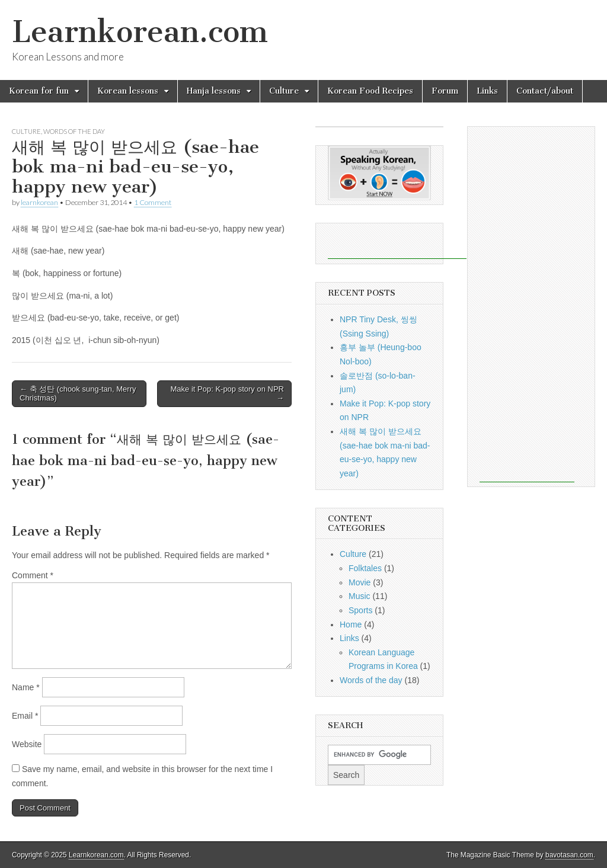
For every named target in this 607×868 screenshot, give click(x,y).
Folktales (365, 568)
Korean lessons (128, 91)
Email (25, 716)
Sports (360, 610)
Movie (360, 582)
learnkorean (39, 202)
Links (487, 91)
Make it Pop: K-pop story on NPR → (227, 394)
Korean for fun (39, 91)
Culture (284, 91)
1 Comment (153, 202)
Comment (33, 575)
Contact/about (545, 91)
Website (27, 744)
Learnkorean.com (140, 32)
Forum (445, 91)
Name (26, 687)
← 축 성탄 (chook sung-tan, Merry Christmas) (78, 394)
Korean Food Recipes (370, 91)
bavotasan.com (569, 855)
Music (360, 596)
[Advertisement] (397, 241)
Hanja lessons (214, 91)
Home (351, 624)
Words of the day (74, 131)
